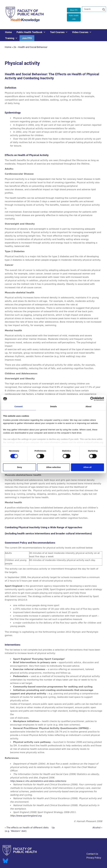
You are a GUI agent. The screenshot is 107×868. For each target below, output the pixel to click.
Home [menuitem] (8, 32)
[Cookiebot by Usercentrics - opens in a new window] (92, 399)
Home (8, 47)
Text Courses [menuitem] (57, 32)
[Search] (104, 9)
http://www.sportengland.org (26, 816)
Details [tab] (54, 406)
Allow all (87, 467)
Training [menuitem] (10, 38)
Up (53, 828)
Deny (20, 467)
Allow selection (53, 467)
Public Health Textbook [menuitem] (29, 32)
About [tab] (88, 406)
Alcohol (97, 828)
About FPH (74, 10)
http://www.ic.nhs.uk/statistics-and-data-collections (38, 781)
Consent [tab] (19, 406)
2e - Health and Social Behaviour (30, 47)
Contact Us (92, 854)
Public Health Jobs (74, 17)
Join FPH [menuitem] (27, 38)
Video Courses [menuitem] (80, 32)
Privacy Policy (94, 858)
